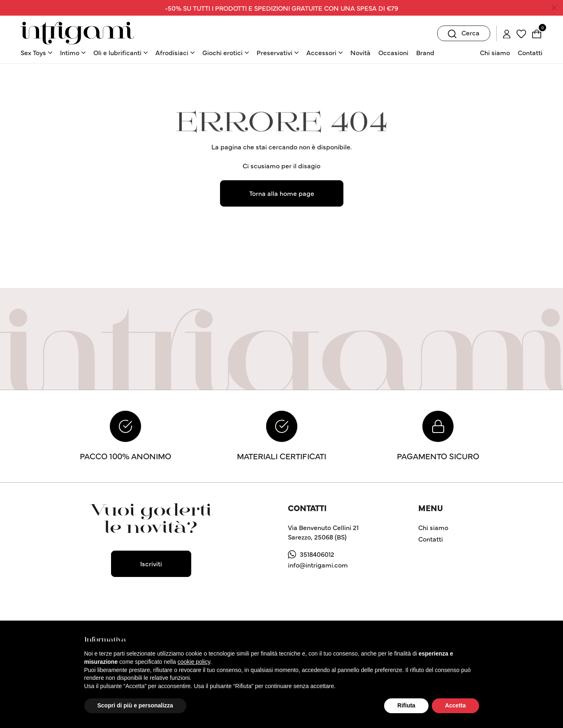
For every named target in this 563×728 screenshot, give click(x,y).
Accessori (321, 52)
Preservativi (275, 52)
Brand (425, 52)
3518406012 (317, 554)
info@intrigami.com (318, 565)
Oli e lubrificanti (117, 52)
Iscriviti (151, 563)
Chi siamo (495, 52)
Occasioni (393, 52)
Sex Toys (33, 52)
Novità (360, 52)
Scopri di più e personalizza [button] (135, 705)
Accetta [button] (455, 705)
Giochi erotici (222, 52)
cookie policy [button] (194, 662)
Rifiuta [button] (406, 705)
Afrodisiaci (172, 52)
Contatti (530, 52)
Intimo (70, 52)
